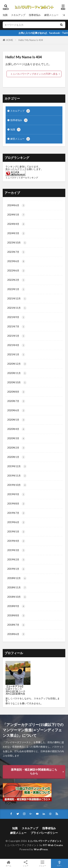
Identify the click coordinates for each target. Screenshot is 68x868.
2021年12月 (17, 299)
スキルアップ (18, 15)
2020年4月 (16, 429)
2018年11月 (17, 588)
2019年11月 (17, 476)
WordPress (41, 849)
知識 (5, 15)
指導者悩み (35, 15)
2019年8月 (16, 504)
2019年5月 (16, 532)
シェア (26, 864)
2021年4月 (16, 345)
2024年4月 (16, 224)
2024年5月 (16, 215)
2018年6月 (16, 634)
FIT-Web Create (53, 845)
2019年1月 (16, 569)
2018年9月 (16, 606)
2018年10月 (17, 597)
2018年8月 (16, 616)
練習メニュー (51, 15)
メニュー (43, 863)
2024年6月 (16, 205)
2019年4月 (16, 541)
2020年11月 (17, 373)
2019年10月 (17, 485)
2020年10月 (17, 383)
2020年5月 (16, 420)
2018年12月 (17, 578)
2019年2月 (16, 560)
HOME (10, 40)
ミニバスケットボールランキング (22, 178)
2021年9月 (16, 317)
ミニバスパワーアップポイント (45, 841)
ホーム (9, 863)
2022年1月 (16, 289)
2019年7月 (16, 513)
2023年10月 (17, 243)
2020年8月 (16, 392)
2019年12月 (17, 466)
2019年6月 (16, 522)
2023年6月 (16, 261)
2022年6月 (16, 271)
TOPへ (59, 863)
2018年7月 (16, 625)
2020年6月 (16, 411)
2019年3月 (16, 550)
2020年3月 (16, 438)
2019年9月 (16, 494)
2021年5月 (16, 336)
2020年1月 (16, 457)
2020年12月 (17, 364)
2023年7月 (16, 252)
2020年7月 (16, 401)
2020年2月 (16, 448)
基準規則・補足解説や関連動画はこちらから (34, 771)
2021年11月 (17, 308)
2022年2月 (16, 280)
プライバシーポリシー (44, 833)
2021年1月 (16, 355)
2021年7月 (16, 327)
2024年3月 (16, 233)
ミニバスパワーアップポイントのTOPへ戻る (34, 74)
